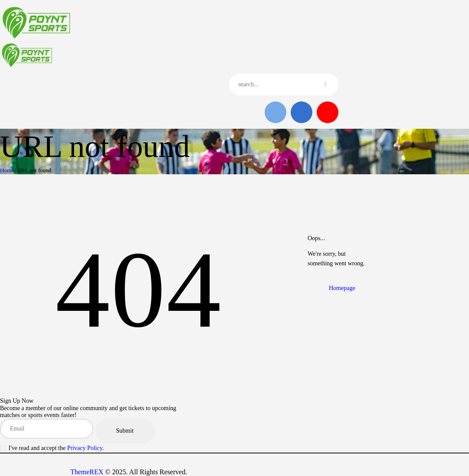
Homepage (342, 288)
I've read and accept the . (56, 448)
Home (7, 170)
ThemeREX (87, 472)
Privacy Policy (85, 448)
